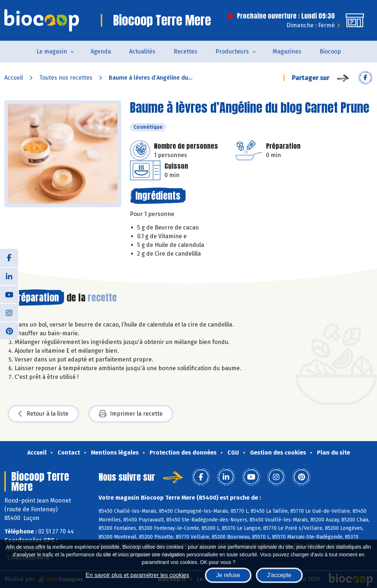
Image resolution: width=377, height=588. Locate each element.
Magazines (287, 51)
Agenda (101, 51)
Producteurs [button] (232, 51)
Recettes (185, 51)
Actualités (142, 51)
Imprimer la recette (131, 414)
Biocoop (330, 51)
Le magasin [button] (52, 51)
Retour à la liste (43, 414)
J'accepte (279, 575)
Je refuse (228, 575)
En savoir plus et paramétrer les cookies (137, 575)
